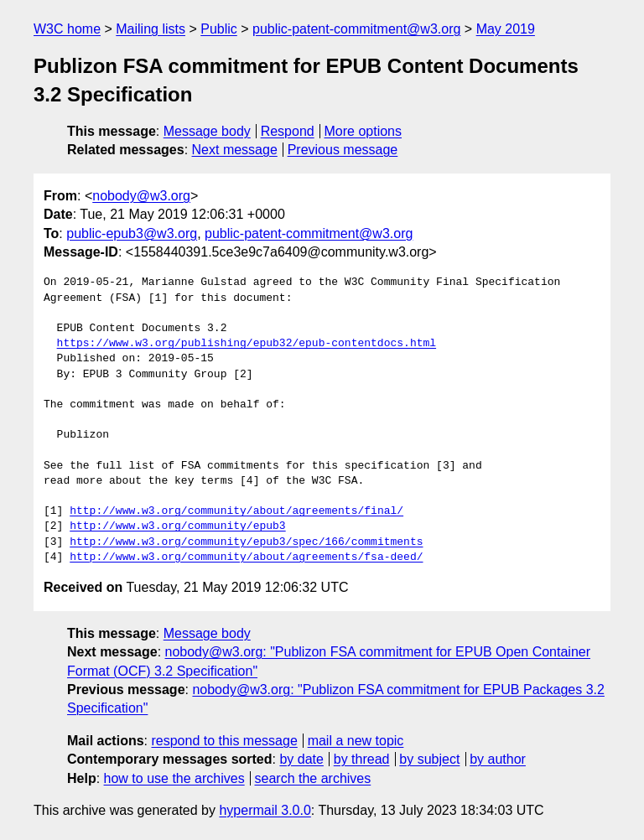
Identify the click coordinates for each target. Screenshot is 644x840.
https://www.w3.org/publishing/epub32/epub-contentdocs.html (247, 344)
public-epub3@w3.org (132, 233)
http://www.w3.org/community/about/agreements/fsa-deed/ (246, 557)
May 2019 (506, 29)
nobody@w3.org (141, 196)
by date (301, 759)
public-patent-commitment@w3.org (356, 29)
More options (364, 131)
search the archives (313, 778)
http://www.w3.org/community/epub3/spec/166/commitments (246, 542)
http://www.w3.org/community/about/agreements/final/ (236, 511)
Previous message (343, 150)
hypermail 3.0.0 (265, 810)
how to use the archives (174, 778)
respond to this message (224, 741)
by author (498, 759)
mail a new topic (356, 741)
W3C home (67, 29)
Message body (207, 131)
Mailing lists (151, 29)
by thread (362, 759)
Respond (288, 131)
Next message (235, 150)
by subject (429, 759)
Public (219, 29)
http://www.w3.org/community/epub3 (177, 526)
